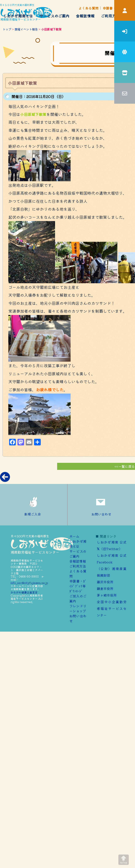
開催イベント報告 (26, 29)
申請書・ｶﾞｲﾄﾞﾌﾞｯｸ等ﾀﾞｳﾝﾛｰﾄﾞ (78, 586)
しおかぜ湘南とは (18, 16)
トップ (7, 29)
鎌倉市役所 (105, 588)
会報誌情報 (85, 16)
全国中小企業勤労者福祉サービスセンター (112, 608)
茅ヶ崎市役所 (107, 595)
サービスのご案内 (54, 16)
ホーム (74, 536)
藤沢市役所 (105, 582)
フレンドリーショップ (78, 608)
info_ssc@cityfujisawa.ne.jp (29, 583)
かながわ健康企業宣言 (24, 592)
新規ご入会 (34, 505)
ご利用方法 (110, 16)
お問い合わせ (101, 505)
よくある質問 (88, 8)
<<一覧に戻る (125, 466)
